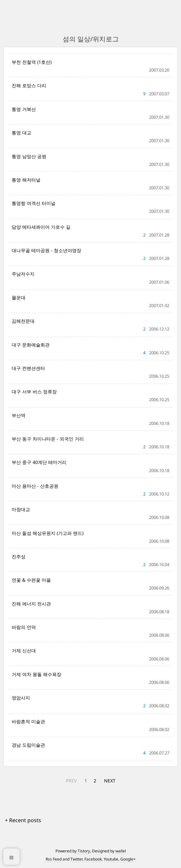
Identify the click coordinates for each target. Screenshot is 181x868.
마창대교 (21, 509)
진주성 (19, 556)
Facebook (93, 859)
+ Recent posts (23, 820)
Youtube (111, 859)
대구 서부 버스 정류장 (34, 392)
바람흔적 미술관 (28, 721)
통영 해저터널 (26, 180)
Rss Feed (54, 859)
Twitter (76, 859)
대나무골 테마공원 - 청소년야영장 (46, 250)
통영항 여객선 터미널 (34, 203)
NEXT (110, 781)
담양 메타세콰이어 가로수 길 (41, 227)
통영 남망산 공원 (29, 156)
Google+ (128, 859)
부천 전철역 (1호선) (32, 62)
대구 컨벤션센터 (28, 368)
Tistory (84, 851)
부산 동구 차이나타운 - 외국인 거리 (48, 439)
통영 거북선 (24, 109)
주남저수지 (23, 274)
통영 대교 (22, 133)
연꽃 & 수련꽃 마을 (31, 580)
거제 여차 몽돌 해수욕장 (37, 674)
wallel (121, 851)
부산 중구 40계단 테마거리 (39, 462)
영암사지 (21, 698)
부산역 (19, 415)
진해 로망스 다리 (29, 85)
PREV (71, 781)
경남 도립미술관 (28, 745)
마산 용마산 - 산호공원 (35, 486)
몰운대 (19, 298)
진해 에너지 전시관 (31, 604)
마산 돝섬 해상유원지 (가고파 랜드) (48, 533)
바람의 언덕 (24, 627)
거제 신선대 (24, 651)
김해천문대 (23, 321)
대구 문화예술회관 (31, 345)
